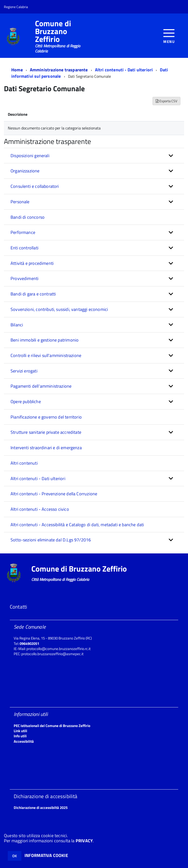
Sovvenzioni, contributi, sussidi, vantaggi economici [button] (59, 309)
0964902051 (29, 644)
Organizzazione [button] (25, 171)
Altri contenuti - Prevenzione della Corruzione (54, 494)
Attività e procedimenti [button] (32, 263)
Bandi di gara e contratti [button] (33, 294)
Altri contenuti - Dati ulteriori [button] (38, 479)
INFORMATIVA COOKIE (46, 855)
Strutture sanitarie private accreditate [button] (46, 432)
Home (17, 70)
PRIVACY (84, 841)
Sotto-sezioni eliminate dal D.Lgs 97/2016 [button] (51, 540)
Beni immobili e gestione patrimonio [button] (45, 340)
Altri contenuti (24, 463)
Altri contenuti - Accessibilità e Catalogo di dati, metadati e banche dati (77, 525)
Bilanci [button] (17, 325)
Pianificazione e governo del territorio (46, 417)
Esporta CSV (166, 101)
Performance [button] (23, 232)
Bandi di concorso (28, 217)
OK (15, 856)
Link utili (20, 731)
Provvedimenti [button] (24, 278)
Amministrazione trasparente (59, 70)
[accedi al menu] (169, 36)
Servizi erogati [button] (24, 371)
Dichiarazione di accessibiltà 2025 (41, 808)
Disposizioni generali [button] (30, 156)
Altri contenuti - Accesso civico (40, 509)
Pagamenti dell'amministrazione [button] (41, 386)
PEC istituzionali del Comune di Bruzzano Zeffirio (52, 726)
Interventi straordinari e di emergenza (46, 448)
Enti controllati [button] (24, 248)
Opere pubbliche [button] (26, 402)
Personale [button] (20, 202)
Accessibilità (24, 741)
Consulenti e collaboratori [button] (35, 186)
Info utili (20, 736)
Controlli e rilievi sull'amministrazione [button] (46, 355)
